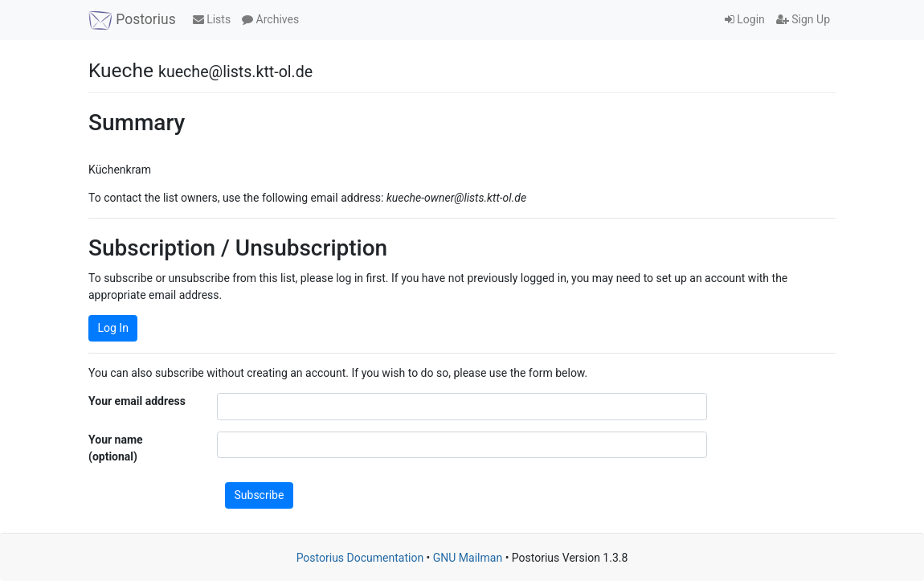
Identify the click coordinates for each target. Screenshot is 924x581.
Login (745, 19)
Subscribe (260, 495)
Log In (113, 328)
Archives (270, 19)
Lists (212, 19)
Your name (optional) (116, 448)
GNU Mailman (468, 558)
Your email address (137, 401)
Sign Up (803, 19)
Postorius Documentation (360, 558)
